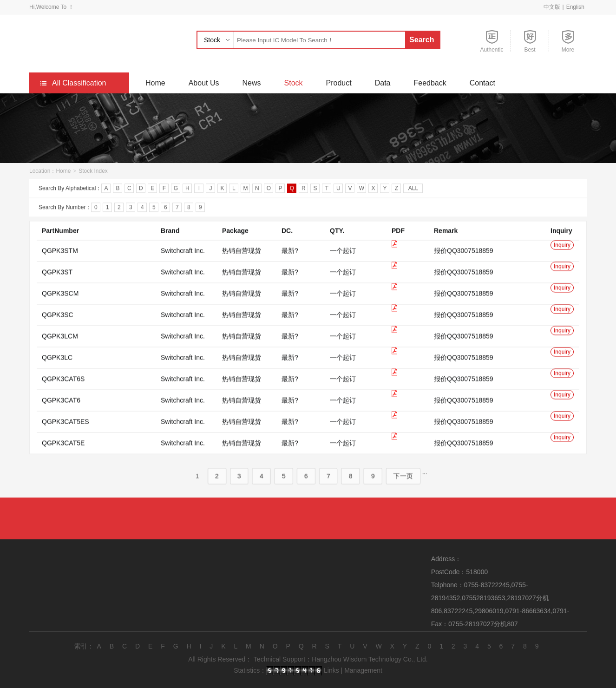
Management (363, 670)
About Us (204, 83)
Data (383, 83)
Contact (482, 83)
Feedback (430, 83)
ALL (413, 190)
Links (331, 670)
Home (155, 83)
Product (339, 83)
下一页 (396, 486)
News (252, 83)
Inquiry (562, 256)
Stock (212, 40)
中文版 (552, 7)
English (575, 7)
